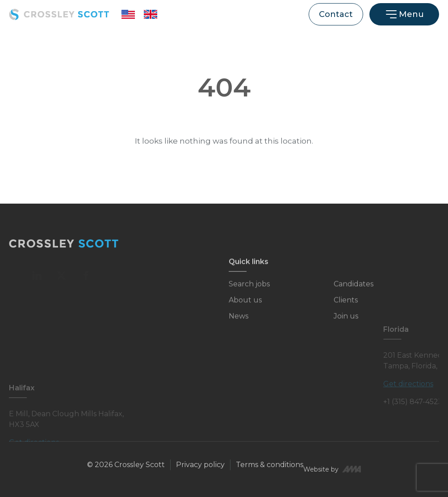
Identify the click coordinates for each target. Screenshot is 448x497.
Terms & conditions (270, 465)
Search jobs (249, 289)
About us (245, 305)
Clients (346, 305)
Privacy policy (200, 465)
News (239, 321)
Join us (346, 321)
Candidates (354, 289)
